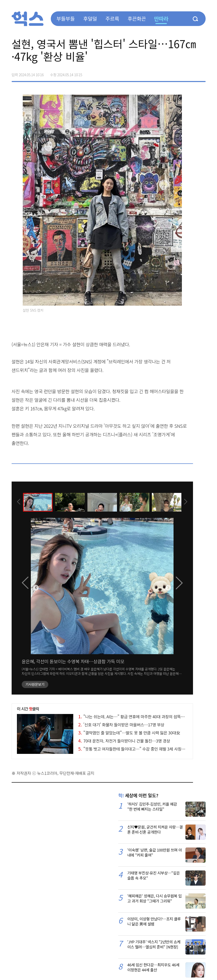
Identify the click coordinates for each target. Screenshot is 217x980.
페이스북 (170, 73)
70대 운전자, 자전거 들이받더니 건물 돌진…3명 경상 (124, 741)
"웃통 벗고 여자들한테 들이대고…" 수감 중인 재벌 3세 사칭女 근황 (136, 749)
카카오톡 (191, 73)
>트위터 (180, 73)
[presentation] (18, 502)
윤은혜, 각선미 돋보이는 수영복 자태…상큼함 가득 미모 (73, 661)
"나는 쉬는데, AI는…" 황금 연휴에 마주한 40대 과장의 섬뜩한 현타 (136, 717)
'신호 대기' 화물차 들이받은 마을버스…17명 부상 (121, 725)
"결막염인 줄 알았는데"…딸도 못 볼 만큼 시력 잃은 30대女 (129, 733)
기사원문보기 (35, 684)
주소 (202, 73)
